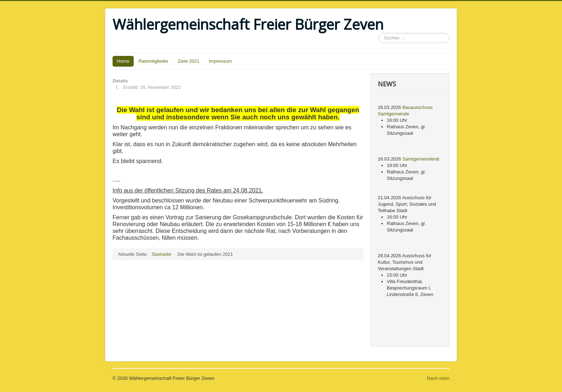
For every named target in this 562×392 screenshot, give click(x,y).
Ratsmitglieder (154, 61)
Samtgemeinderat (421, 159)
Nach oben (438, 378)
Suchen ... (379, 33)
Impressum (220, 61)
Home (123, 61)
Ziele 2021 (189, 61)
